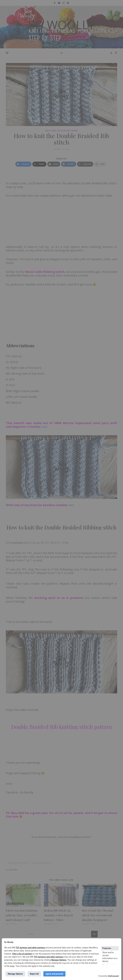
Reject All (34, 974)
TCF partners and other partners (30, 948)
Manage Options (59, 960)
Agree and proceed (54, 974)
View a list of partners (22, 954)
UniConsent (113, 976)
